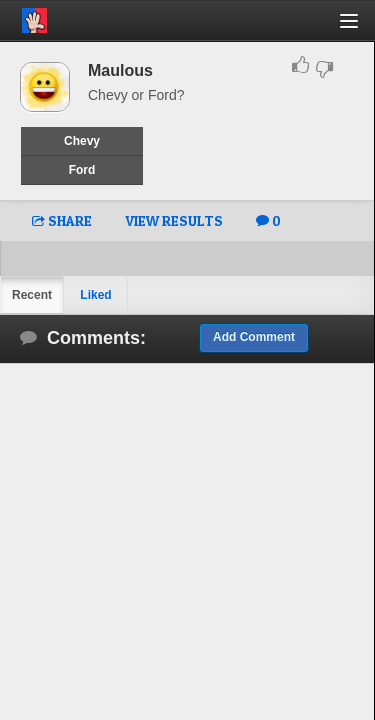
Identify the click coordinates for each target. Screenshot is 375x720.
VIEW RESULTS (174, 220)
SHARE (62, 220)
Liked (95, 295)
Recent (32, 295)
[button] (360, 28)
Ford (82, 170)
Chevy (82, 141)
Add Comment (254, 337)
